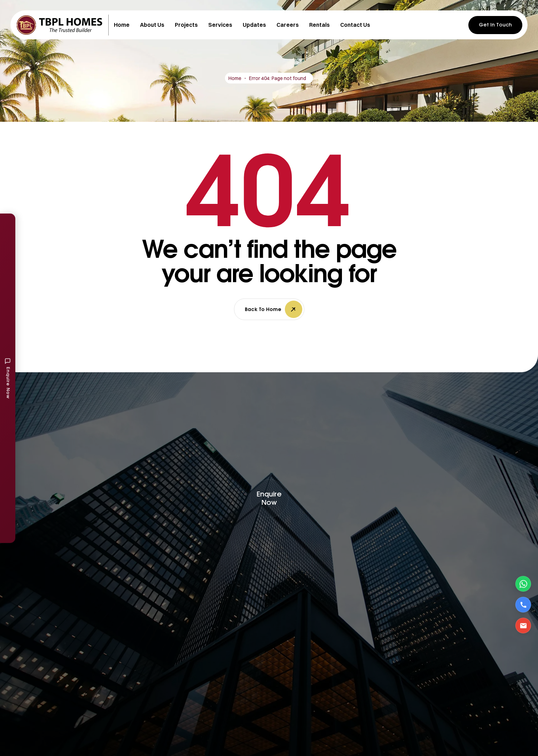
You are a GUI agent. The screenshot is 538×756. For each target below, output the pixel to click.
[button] (269, 499)
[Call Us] (523, 605)
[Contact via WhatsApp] (523, 584)
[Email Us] (523, 626)
